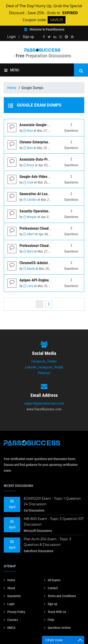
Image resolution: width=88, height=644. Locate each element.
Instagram (45, 367)
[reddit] (66, 37)
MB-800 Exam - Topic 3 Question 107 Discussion (54, 522)
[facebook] (44, 37)
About (9, 588)
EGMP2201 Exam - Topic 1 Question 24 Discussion (52, 501)
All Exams (52, 580)
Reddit (59, 367)
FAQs (49, 620)
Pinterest (44, 373)
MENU (12, 70)
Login (11, 37)
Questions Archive (57, 628)
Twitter (52, 361)
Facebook (38, 361)
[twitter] (49, 37)
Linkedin (31, 367)
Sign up (28, 37)
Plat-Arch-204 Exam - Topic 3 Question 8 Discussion (47, 542)
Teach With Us (55, 612)
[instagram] (61, 37)
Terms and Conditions (60, 596)
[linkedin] (55, 37)
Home (12, 88)
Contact (51, 588)
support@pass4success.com (44, 403)
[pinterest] (72, 37)
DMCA (10, 628)
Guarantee (12, 596)
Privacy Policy (14, 612)
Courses (11, 620)
